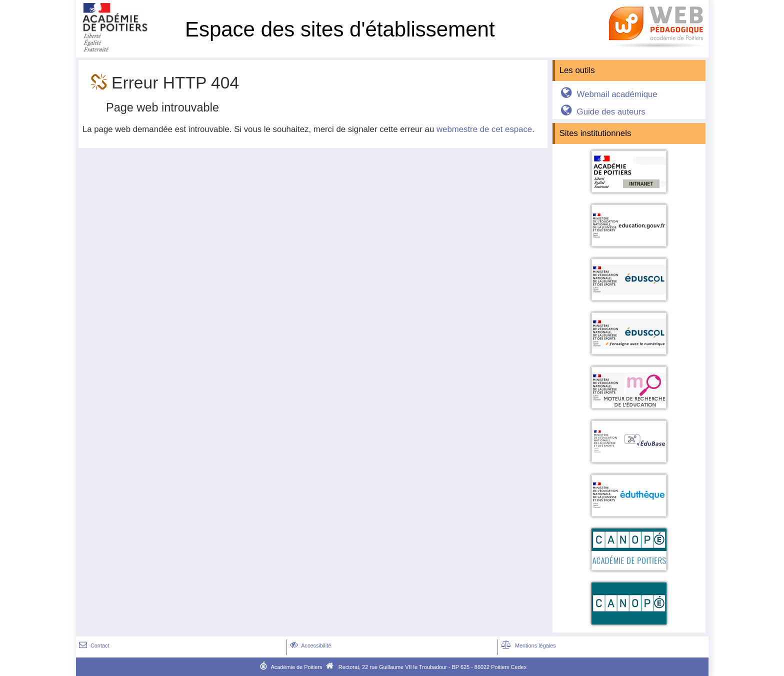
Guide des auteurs (601, 112)
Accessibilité (310, 645)
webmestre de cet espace (484, 129)
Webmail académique (607, 94)
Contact (93, 645)
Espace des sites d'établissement (340, 29)
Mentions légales (527, 645)
